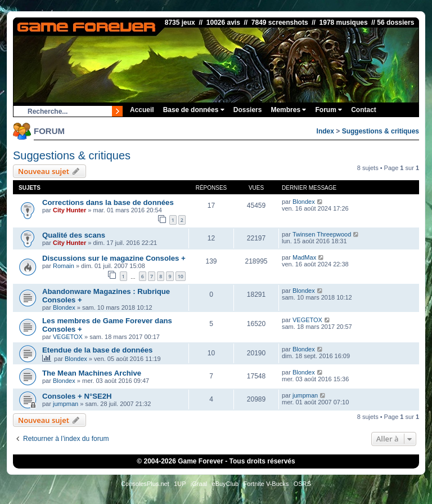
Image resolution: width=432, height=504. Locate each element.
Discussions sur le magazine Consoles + (114, 258)
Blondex (304, 202)
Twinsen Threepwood (322, 234)
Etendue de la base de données (97, 350)
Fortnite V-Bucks (266, 484)
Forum (328, 110)
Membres (288, 110)
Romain (64, 266)
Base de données (194, 110)
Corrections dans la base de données (108, 202)
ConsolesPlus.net (145, 484)
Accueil (142, 110)
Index (325, 131)
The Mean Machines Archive (92, 373)
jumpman (66, 404)
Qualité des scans (74, 235)
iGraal (199, 484)
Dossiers (248, 110)
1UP (180, 484)
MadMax (304, 257)
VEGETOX (68, 337)
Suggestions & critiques (381, 131)
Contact (364, 110)
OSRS (302, 484)
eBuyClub (226, 484)
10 (181, 276)
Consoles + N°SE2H (77, 396)
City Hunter (69, 210)
